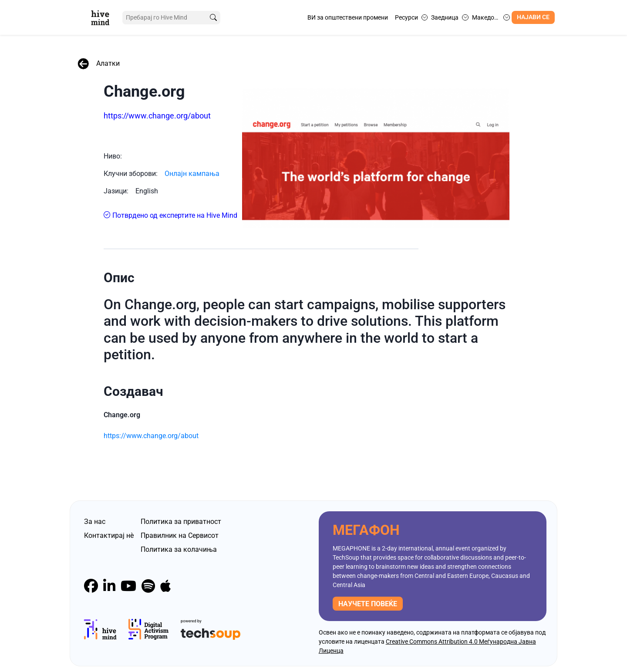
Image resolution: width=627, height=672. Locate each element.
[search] (210, 18)
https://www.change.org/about (157, 116)
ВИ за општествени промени (348, 17)
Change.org (144, 91)
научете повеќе (368, 599)
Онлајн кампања (192, 169)
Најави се (533, 17)
